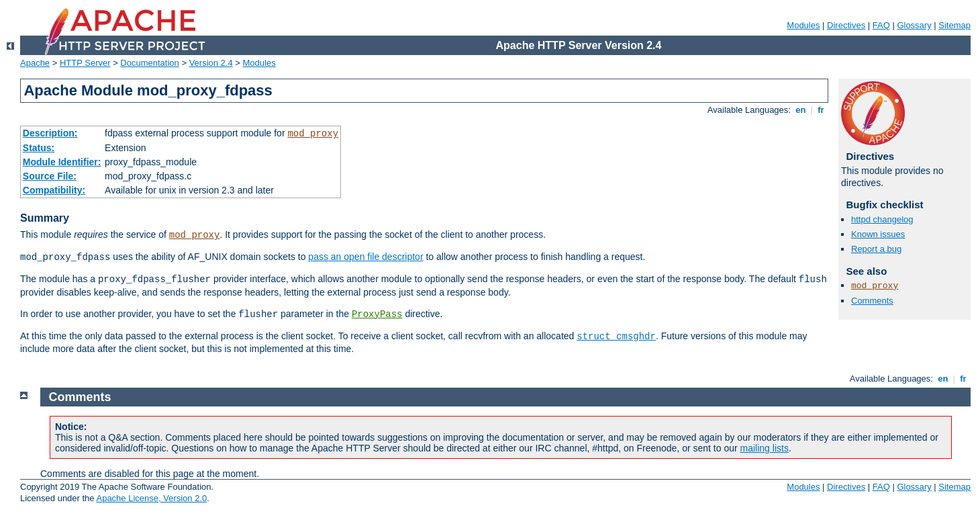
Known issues (878, 234)
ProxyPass (377, 314)
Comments (872, 301)
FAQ (881, 25)
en (801, 110)
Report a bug (876, 249)
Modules (803, 25)
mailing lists (765, 448)
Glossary (914, 25)
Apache (35, 63)
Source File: (50, 176)
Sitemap (954, 25)
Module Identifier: (62, 162)
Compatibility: (54, 190)
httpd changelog (882, 219)
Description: (50, 133)
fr (821, 110)
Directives (846, 25)
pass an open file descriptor (365, 257)
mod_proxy (313, 134)
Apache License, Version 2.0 (151, 498)
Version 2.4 (211, 63)
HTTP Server (85, 63)
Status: (39, 148)
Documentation (149, 63)
